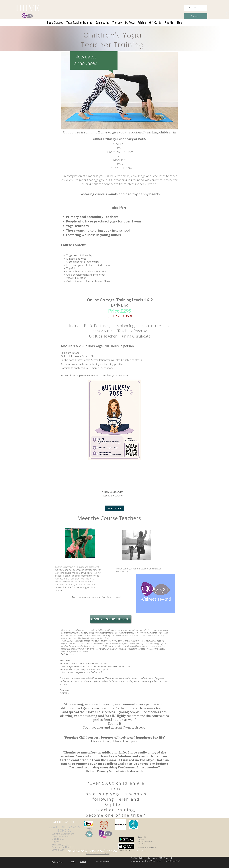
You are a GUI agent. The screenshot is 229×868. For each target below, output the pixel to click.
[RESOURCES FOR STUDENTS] (111, 619)
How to (56, 842)
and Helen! (96, 597)
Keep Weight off (60, 844)
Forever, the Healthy (63, 847)
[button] (130, 23)
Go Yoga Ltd (142, 837)
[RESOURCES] (115, 508)
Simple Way (58, 850)
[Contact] (196, 16)
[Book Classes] (196, 8)
